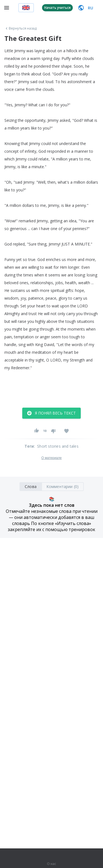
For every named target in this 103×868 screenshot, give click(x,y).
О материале (51, 458)
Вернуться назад (21, 28)
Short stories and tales (58, 446)
